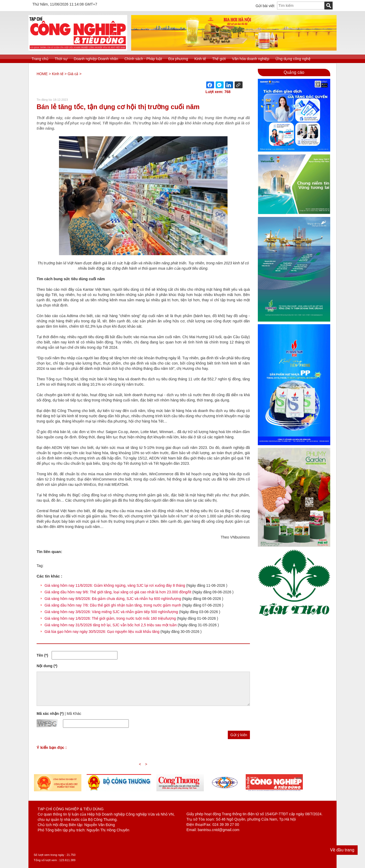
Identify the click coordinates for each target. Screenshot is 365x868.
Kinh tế (200, 59)
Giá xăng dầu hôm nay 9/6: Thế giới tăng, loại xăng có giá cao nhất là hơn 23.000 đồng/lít (118, 592)
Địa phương (178, 59)
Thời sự (61, 59)
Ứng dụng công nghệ (293, 59)
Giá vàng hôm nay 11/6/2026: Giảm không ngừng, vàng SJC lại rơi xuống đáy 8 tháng (115, 585)
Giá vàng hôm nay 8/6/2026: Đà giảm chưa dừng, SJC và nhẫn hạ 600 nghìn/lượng (113, 599)
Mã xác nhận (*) (50, 714)
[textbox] (301, 6)
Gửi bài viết (265, 6)
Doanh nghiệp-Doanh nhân (96, 59)
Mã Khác (74, 714)
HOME (42, 74)
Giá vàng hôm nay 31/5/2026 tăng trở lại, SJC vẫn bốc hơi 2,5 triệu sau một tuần (111, 625)
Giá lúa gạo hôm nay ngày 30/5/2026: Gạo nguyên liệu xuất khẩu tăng (102, 632)
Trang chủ (40, 59)
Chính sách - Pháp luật (143, 59)
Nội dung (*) (47, 666)
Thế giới (219, 59)
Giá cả (73, 74)
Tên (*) (42, 655)
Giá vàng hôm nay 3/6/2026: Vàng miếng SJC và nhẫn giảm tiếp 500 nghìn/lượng (111, 612)
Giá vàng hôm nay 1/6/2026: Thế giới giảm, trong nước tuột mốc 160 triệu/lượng (110, 618)
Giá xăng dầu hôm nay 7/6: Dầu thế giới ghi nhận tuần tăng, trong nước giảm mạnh (113, 605)
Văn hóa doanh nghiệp (251, 59)
